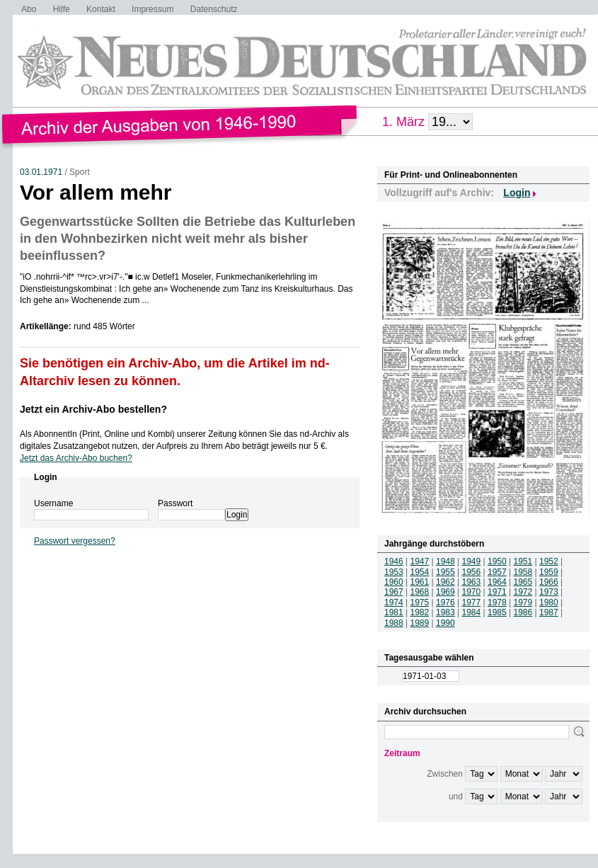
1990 (445, 623)
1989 (420, 623)
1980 (549, 603)
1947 (420, 561)
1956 (472, 572)
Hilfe (62, 9)
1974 (394, 603)
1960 (394, 582)
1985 (497, 612)
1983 (445, 612)
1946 (394, 561)
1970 (472, 592)
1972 (523, 592)
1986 (523, 612)
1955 (445, 572)
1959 (549, 572)
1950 (497, 561)
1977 (472, 603)
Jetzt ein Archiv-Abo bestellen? (93, 409)
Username (53, 503)
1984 (472, 612)
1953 (394, 572)
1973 (549, 592)
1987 (549, 612)
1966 (549, 582)
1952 (549, 561)
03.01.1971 (41, 172)
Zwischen (445, 774)
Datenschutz (214, 9)
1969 (445, 592)
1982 (420, 612)
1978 (497, 603)
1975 (420, 603)
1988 (394, 623)
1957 (497, 572)
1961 (420, 582)
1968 (420, 592)
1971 (497, 592)
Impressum (153, 9)
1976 (445, 603)
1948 (445, 561)
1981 (394, 612)
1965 (523, 582)
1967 (394, 592)
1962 (445, 582)
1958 (523, 572)
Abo (29, 9)
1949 (472, 561)
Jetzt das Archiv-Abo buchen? (76, 458)
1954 (420, 572)
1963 (472, 582)
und (456, 796)
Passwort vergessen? (75, 541)
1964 (497, 582)
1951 (523, 561)
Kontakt (101, 9)
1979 (523, 603)
